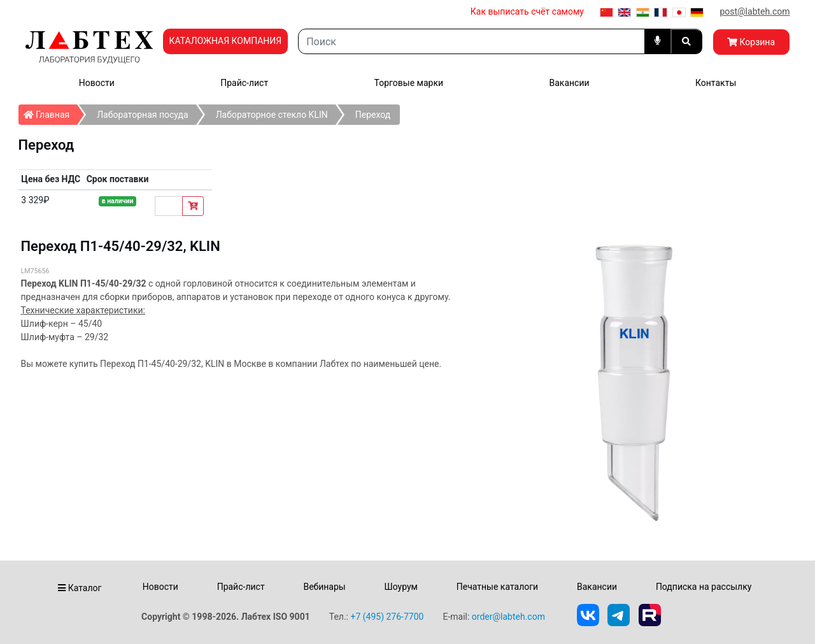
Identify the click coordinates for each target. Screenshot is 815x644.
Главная (51, 112)
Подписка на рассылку (704, 587)
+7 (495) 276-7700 (387, 617)
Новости (97, 83)
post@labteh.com (755, 11)
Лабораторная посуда (142, 115)
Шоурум (400, 587)
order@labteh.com (508, 617)
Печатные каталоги (497, 587)
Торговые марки (409, 83)
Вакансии (569, 83)
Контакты (716, 83)
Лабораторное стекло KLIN (272, 115)
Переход (373, 115)
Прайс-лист (244, 83)
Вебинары (324, 587)
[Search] (471, 41)
